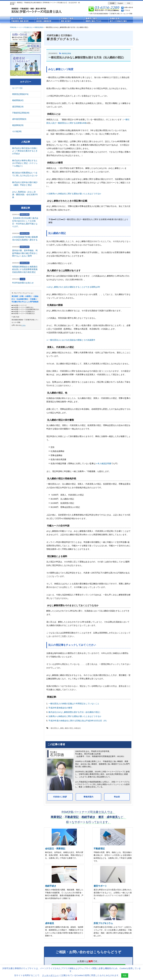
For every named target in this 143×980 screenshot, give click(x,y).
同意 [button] (125, 975)
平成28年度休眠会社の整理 (60, 708)
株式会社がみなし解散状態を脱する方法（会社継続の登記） (75, 712)
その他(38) (17, 131)
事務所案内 (88, 797)
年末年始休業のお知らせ (23, 283)
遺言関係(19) (18, 107)
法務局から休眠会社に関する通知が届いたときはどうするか (75, 716)
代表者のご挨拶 (60, 797)
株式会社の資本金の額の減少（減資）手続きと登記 (25, 184)
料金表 (117, 797)
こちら (23, 325)
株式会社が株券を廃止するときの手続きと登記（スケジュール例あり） (25, 163)
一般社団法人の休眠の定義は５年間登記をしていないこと (74, 704)
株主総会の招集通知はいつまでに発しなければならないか (25, 174)
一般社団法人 (54, 728)
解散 (62, 728)
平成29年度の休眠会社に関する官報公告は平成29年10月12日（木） (78, 720)
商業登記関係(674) (20, 94)
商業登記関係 (67, 53)
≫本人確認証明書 (103, 463)
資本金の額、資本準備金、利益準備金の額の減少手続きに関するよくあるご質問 (25, 253)
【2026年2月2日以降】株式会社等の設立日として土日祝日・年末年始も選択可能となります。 (25, 222)
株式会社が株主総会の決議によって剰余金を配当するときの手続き (25, 151)
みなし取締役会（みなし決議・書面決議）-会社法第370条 (25, 195)
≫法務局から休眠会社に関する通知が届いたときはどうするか (74, 194)
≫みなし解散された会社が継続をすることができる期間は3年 (73, 287)
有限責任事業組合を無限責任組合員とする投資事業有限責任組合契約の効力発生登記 (25, 269)
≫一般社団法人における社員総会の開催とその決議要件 (71, 340)
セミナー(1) (17, 88)
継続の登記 (69, 728)
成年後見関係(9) (19, 119)
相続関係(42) (18, 100)
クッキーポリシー (50, 975)
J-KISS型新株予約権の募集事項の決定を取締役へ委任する (25, 238)
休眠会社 (78, 728)
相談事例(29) (18, 125)
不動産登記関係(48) (21, 113)
